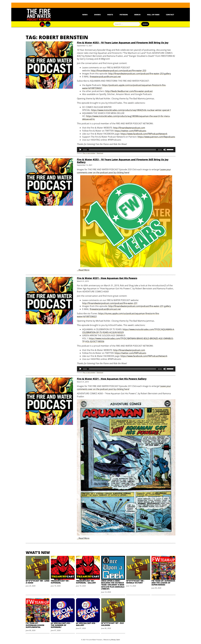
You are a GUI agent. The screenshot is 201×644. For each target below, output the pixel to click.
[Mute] (165, 150)
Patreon (124, 15)
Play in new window (89, 153)
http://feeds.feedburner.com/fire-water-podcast (129, 91)
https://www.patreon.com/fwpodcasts (156, 137)
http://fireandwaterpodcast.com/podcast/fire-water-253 (118, 71)
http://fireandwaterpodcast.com (129, 128)
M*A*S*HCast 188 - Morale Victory (135, 582)
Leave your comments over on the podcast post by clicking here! (124, 171)
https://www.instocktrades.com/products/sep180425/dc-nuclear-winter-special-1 (131, 110)
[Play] (80, 150)
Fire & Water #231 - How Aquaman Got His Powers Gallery (112, 379)
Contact (170, 15)
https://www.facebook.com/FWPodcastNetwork (144, 134)
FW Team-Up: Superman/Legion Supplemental (35, 625)
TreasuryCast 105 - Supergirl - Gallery (86, 582)
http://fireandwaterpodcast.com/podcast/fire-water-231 (110, 303)
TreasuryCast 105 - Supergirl (60, 582)
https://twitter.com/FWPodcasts (130, 131)
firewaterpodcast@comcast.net (105, 77)
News (85, 15)
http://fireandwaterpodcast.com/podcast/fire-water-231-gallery (140, 306)
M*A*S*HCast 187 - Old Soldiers (112, 624)
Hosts (110, 15)
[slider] (122, 150)
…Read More (83, 270)
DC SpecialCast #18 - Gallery (86, 624)
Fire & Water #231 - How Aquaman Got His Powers (107, 278)
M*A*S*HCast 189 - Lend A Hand (38, 582)
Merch (137, 15)
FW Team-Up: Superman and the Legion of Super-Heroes (163, 583)
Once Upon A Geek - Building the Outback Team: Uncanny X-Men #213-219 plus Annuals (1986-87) (113, 585)
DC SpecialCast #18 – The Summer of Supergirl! (61, 625)
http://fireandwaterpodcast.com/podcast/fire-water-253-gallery (140, 74)
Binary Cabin (116, 640)
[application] (126, 150)
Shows (97, 15)
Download (100, 153)
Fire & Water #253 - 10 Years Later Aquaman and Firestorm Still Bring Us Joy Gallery (123, 161)
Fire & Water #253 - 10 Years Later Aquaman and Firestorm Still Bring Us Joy (123, 43)
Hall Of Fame (153, 15)
